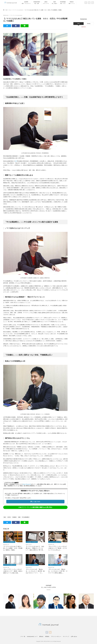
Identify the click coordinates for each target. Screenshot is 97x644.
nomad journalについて (32, 636)
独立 (5, 517)
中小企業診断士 (26, 517)
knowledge (63, 3)
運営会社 (41, 636)
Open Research (27, 484)
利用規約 (47, 636)
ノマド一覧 (23, 636)
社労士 (9, 517)
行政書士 (14, 517)
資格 (19, 517)
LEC (16, 161)
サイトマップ (66, 636)
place (46, 3)
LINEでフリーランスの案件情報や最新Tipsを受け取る (35, 507)
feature (72, 3)
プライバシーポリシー (56, 636)
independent (37, 3)
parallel (26, 3)
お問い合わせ (74, 636)
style (55, 3)
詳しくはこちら (35, 502)
